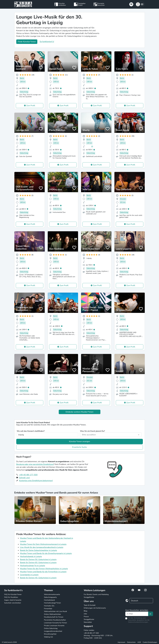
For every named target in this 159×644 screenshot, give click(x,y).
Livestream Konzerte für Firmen (55, 623)
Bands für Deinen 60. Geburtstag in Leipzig (38, 563)
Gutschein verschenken (13, 603)
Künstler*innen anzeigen (79, 442)
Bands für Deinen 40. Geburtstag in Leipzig (38, 578)
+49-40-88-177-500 (28, 475)
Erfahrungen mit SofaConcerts (95, 608)
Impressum (121, 642)
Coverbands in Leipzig (29, 575)
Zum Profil (31, 106)
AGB (139, 642)
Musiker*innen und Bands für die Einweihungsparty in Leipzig (46, 553)
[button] (140, 4)
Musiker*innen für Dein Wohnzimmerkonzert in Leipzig (43, 544)
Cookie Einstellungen (150, 642)
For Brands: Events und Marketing (96, 594)
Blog (85, 611)
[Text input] (137, 614)
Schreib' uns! (24, 478)
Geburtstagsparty (50, 597)
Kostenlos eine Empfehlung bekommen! (36, 481)
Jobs (85, 614)
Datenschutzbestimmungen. (138, 622)
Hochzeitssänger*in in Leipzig (32, 566)
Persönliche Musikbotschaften (55, 620)
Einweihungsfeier (50, 634)
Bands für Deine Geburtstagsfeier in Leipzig (38, 550)
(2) (92, 146)
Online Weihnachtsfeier (52, 614)
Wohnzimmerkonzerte (52, 594)
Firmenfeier (48, 609)
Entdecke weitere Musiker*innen (79, 412)
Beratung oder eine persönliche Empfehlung (35, 464)
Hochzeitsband (49, 600)
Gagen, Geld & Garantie (13, 600)
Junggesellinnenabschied (53, 631)
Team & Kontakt (90, 605)
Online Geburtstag (51, 628)
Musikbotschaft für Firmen (54, 617)
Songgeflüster (89, 597)
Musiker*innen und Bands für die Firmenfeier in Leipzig (43, 572)
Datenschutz (131, 642)
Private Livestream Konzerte (54, 626)
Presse (86, 617)
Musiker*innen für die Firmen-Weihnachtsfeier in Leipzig (44, 569)
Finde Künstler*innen (27, 42)
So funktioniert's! (47, 42)
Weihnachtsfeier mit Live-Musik (55, 611)
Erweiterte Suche (79, 447)
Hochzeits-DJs (49, 606)
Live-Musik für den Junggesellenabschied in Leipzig (42, 547)
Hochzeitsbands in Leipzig (31, 556)
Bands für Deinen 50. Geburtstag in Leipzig (38, 559)
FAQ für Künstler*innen (13, 594)
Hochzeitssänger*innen (52, 603)
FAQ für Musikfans (11, 597)
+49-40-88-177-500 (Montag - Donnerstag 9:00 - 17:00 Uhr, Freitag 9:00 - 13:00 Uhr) (98, 636)
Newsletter (88, 622)
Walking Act (48, 637)
